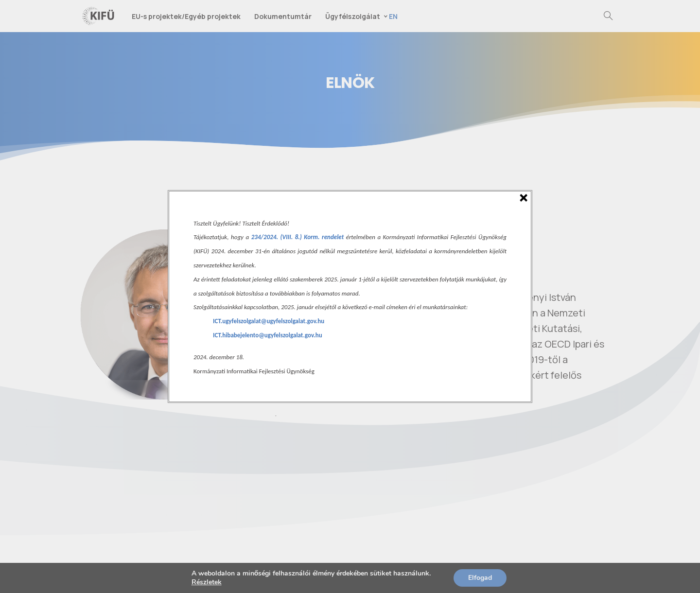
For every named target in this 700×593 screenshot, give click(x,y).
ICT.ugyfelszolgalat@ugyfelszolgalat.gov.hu (269, 321)
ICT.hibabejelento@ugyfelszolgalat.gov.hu (268, 335)
